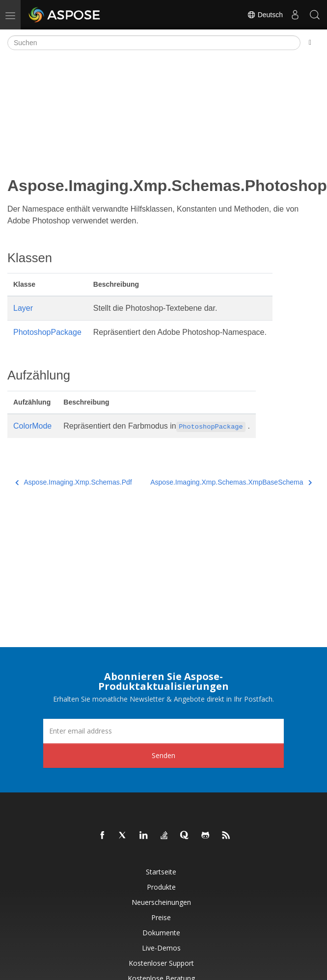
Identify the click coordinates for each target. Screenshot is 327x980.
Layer (23, 308)
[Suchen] (154, 43)
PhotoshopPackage (47, 332)
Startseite (161, 872)
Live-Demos (161, 948)
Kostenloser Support (161, 963)
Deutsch (265, 15)
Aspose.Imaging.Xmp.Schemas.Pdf (74, 482)
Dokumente (161, 933)
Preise (161, 917)
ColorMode (32, 426)
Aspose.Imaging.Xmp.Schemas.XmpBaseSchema (231, 482)
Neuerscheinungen (161, 902)
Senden (163, 755)
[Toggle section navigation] (310, 43)
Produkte (161, 887)
